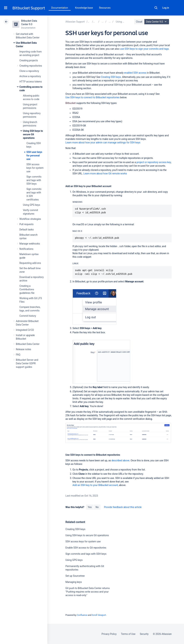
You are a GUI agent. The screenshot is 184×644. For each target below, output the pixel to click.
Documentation (60, 8)
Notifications (26, 249)
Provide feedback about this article (123, 507)
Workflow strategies (30, 219)
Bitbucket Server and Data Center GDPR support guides (27, 363)
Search (156, 8)
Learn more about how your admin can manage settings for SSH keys (103, 143)
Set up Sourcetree (75, 576)
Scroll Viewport (99, 615)
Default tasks (27, 230)
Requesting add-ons (30, 263)
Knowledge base (84, 8)
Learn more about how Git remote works (105, 174)
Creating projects (29, 60)
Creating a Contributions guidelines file (27, 289)
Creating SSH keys (111, 77)
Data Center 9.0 (157, 22)
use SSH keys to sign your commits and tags (144, 49)
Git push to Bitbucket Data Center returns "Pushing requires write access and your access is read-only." (88, 592)
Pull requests (26, 224)
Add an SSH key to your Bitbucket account (95, 485)
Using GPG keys (31, 205)
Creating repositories (31, 66)
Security (144, 634)
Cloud (139, 22)
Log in (166, 8)
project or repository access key (154, 162)
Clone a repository (29, 71)
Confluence (82, 615)
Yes (90, 507)
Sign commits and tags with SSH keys (34, 180)
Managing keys (74, 582)
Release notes (24, 349)
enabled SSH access (135, 73)
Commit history (28, 316)
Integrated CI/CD (25, 330)
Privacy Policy (109, 634)
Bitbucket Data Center (28, 344)
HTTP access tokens (31, 82)
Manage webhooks (30, 244)
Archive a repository (30, 76)
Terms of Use (128, 634)
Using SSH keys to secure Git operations (33, 134)
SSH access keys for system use (35, 168)
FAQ (18, 355)
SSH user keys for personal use (34, 156)
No (97, 507)
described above (120, 460)
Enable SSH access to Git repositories (86, 548)
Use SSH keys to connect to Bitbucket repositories (92, 97)
